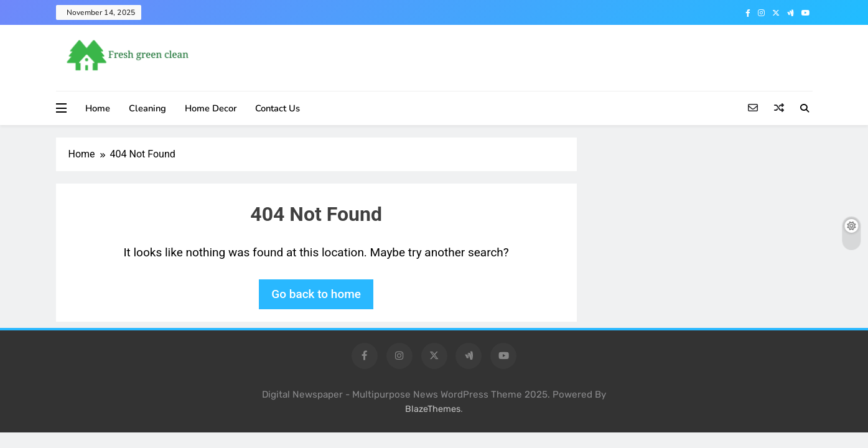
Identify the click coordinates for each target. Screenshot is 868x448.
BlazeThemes (433, 409)
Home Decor (211, 108)
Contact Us (278, 108)
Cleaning (147, 108)
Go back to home (316, 294)
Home (98, 108)
